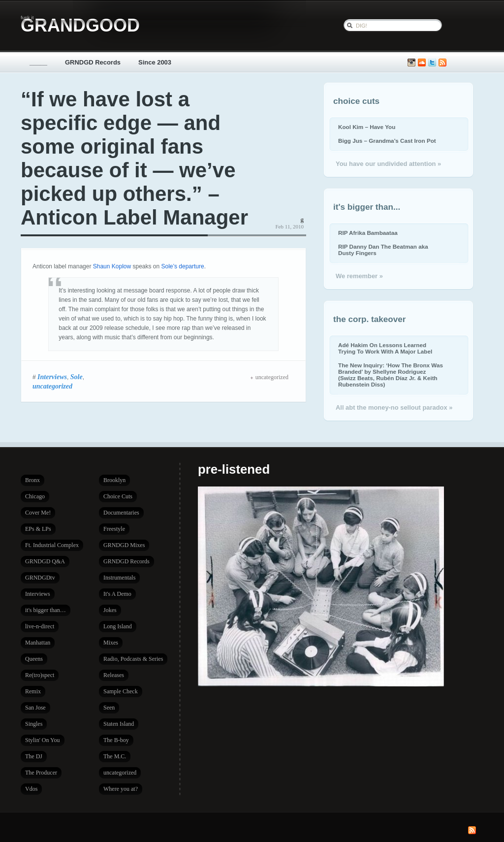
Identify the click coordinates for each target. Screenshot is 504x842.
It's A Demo (117, 594)
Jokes (110, 610)
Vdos (31, 789)
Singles (34, 724)
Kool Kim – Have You (367, 127)
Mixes (111, 643)
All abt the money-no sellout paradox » (394, 407)
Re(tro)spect (40, 675)
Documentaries (121, 513)
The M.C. (115, 756)
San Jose (35, 708)
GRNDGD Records (93, 62)
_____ (38, 62)
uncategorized (52, 386)
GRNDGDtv (40, 578)
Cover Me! (38, 513)
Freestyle (114, 529)
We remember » (359, 276)
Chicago (35, 496)
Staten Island (119, 724)
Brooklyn (114, 480)
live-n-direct (40, 626)
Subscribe (442, 63)
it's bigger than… (46, 610)
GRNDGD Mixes (124, 545)
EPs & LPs (38, 529)
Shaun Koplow (112, 266)
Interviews (52, 377)
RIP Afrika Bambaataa (368, 233)
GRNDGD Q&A (45, 561)
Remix (33, 691)
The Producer (41, 773)
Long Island (118, 626)
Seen (109, 708)
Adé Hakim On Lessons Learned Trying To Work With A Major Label (385, 348)
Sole (77, 377)
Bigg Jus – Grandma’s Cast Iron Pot (387, 141)
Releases (114, 675)
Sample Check (121, 691)
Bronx (32, 480)
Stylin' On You (43, 740)
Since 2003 (155, 62)
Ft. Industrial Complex (52, 545)
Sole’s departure (183, 266)
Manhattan (38, 643)
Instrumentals (119, 578)
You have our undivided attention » (388, 164)
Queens (34, 659)
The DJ (34, 756)
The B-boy (116, 740)
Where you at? (121, 789)
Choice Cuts (118, 496)
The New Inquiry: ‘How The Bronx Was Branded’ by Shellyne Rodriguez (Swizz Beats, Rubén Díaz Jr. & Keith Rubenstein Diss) (391, 375)
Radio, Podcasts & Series (133, 659)
